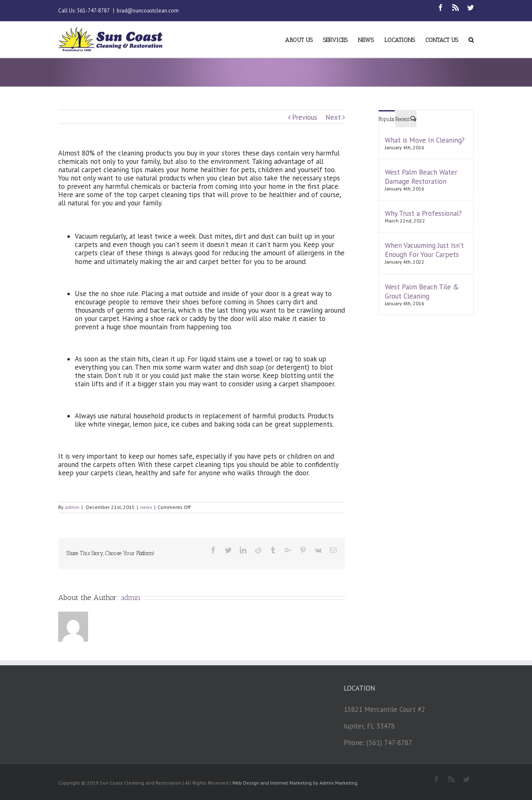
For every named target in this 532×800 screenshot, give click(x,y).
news (146, 507)
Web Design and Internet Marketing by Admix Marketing (295, 783)
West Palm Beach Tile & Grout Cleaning (422, 291)
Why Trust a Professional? (423, 213)
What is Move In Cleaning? (425, 140)
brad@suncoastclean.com (148, 11)
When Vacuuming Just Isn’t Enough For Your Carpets (424, 250)
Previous (305, 117)
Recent (403, 119)
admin (72, 507)
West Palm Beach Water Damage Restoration (421, 177)
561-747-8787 (93, 11)
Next (333, 117)
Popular (387, 119)
